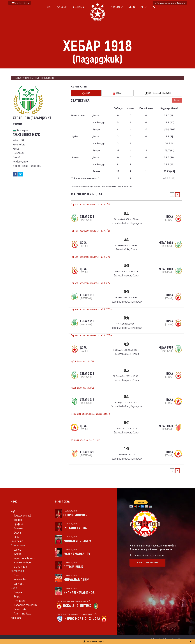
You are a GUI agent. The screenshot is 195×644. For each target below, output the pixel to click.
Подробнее (177, 100)
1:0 (126, 449)
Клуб (49, 7)
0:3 (126, 370)
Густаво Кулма (75, 528)
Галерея (18, 592)
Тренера (18, 520)
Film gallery (19, 601)
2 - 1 (75, 606)
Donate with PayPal (94, 641)
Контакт (144, 7)
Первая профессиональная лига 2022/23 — (91, 309)
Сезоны (18, 550)
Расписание (62, 7)
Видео (17, 597)
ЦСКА (86, 93)
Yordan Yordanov (77, 541)
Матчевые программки (26, 605)
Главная (18, 78)
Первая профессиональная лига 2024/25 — (91, 205)
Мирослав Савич (77, 580)
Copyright (19, 584)
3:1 (126, 240)
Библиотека (20, 609)
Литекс (86, 606)
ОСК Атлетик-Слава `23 (158, 93)
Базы (16, 537)
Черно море (74, 619)
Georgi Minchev (75, 515)
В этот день (20, 567)
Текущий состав (22, 516)
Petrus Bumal (74, 567)
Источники (20, 580)
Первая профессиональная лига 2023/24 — (91, 257)
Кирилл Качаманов (79, 593)
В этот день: (63, 502)
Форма (17, 533)
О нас (17, 575)
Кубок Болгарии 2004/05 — (83, 388)
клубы (28, 78)
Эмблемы (18, 528)
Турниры (18, 554)
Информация (117, 7)
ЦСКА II (117, 93)
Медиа (132, 7)
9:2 (126, 423)
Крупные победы (22, 563)
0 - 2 (88, 619)
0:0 (126, 292)
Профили (18, 524)
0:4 (126, 318)
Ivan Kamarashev (77, 554)
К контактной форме (147, 563)
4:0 (126, 344)
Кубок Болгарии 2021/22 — (83, 362)
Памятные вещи (22, 614)
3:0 (126, 266)
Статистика (79, 7)
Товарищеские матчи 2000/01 (86, 440)
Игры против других (25, 558)
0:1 (126, 213)
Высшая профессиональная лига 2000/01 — (92, 414)
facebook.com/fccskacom (149, 555)
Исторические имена (170, 3)
